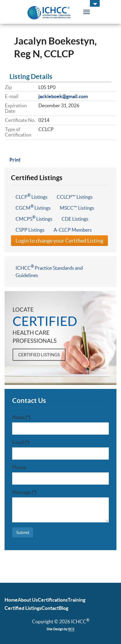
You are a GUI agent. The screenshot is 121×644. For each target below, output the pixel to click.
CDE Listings (75, 219)
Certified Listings (23, 608)
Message (24, 492)
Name (21, 417)
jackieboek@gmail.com (63, 96)
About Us (28, 600)
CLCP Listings (32, 196)
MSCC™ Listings (77, 208)
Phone (19, 467)
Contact (50, 608)
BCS (71, 629)
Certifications (53, 600)
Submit (23, 532)
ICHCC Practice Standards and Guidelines (49, 271)
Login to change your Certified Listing (59, 241)
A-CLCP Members (73, 230)
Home (11, 600)
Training (77, 600)
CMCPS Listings (34, 218)
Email (21, 442)
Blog (64, 608)
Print (15, 160)
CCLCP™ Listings (75, 197)
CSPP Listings (30, 230)
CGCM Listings (33, 207)
